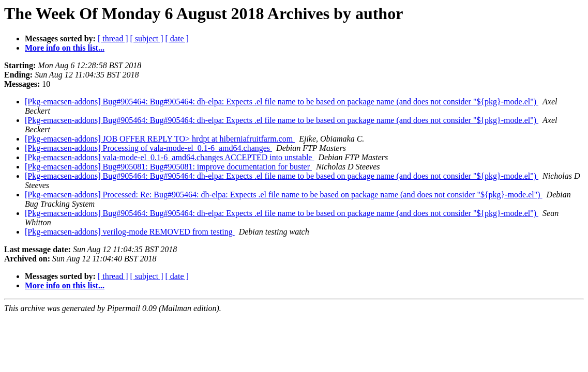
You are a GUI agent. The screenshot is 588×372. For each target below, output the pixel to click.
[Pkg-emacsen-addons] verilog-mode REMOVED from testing (130, 232)
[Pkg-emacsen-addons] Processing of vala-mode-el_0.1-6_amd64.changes (148, 148)
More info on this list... (65, 48)
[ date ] (177, 38)
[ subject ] (147, 38)
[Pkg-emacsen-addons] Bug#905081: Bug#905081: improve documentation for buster (168, 167)
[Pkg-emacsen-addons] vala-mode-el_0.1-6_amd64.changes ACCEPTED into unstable (169, 157)
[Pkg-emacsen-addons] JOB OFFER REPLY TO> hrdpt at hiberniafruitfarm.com (160, 139)
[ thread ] (113, 38)
